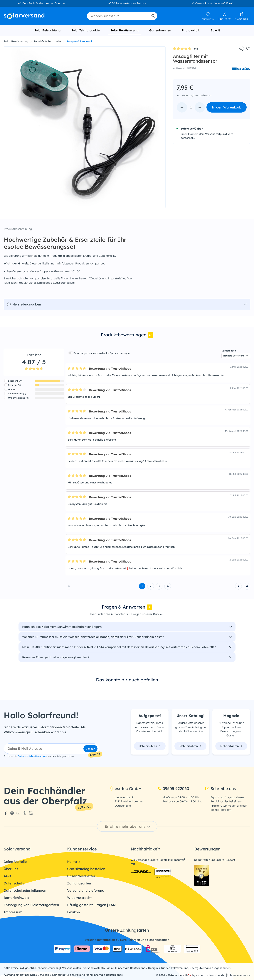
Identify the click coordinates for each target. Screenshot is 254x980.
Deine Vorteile (15, 862)
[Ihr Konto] (225, 16)
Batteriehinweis (16, 898)
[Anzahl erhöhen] (200, 107)
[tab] (127, 335)
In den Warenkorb (226, 107)
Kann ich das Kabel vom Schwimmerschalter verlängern (62, 627)
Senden (90, 749)
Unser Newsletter (81, 876)
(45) (186, 49)
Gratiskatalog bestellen (86, 869)
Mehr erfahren (150, 746)
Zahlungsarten (79, 883)
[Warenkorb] (242, 16)
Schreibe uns (221, 789)
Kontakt (74, 862)
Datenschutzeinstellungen (25, 890)
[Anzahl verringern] (182, 107)
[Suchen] (153, 16)
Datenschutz (14, 883)
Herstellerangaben (24, 304)
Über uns (11, 869)
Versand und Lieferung (86, 890)
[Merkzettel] (208, 16)
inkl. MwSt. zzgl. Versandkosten (194, 95)
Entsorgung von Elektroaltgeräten (31, 905)
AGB (7, 876)
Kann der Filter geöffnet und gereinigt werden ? (56, 657)
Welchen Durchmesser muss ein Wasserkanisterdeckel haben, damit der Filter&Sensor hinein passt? (93, 637)
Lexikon (74, 912)
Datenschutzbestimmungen (33, 756)
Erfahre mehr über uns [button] (128, 826)
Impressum (13, 912)
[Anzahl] (191, 107)
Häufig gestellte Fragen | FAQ (91, 905)
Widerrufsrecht (79, 898)
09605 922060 (173, 789)
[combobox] (118, 16)
